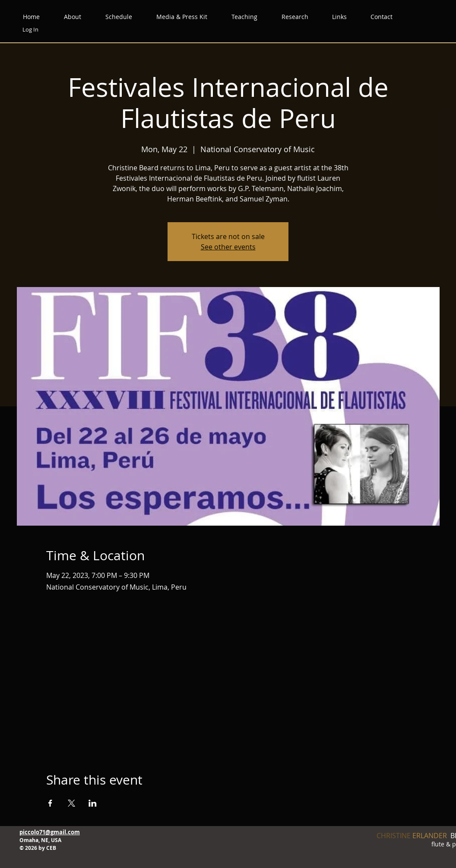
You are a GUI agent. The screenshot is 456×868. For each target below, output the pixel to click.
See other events (228, 247)
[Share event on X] (71, 803)
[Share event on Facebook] (50, 803)
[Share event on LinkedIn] (93, 803)
